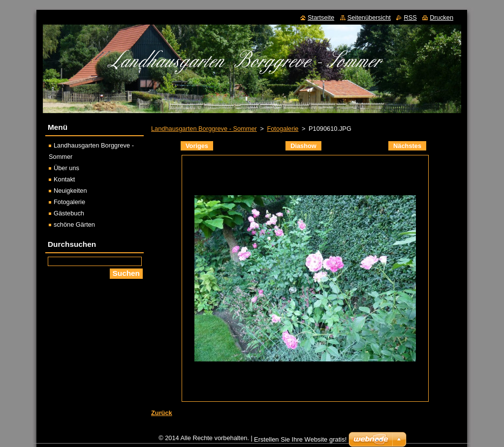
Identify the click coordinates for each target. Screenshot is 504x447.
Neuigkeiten (70, 191)
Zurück (162, 413)
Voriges (197, 146)
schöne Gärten (74, 224)
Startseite (321, 17)
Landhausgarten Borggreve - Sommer (204, 129)
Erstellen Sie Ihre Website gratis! (300, 439)
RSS (410, 17)
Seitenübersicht (369, 17)
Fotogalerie (283, 129)
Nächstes (407, 146)
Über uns (66, 168)
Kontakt (64, 179)
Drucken (441, 17)
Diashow (303, 146)
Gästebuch (69, 213)
